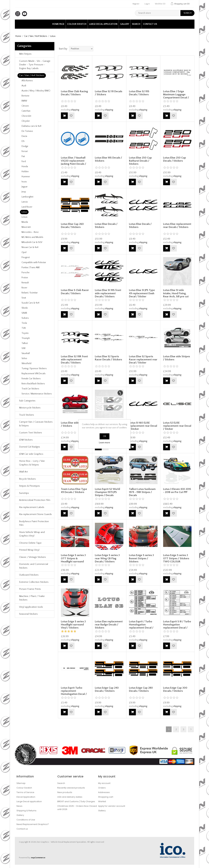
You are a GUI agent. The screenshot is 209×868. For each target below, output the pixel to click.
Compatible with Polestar (34, 262)
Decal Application (26, 797)
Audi (24, 86)
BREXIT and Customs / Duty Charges (76, 801)
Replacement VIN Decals (34, 374)
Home (18, 36)
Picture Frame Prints (30, 589)
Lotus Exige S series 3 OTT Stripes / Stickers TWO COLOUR (176, 558)
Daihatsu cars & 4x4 (31, 126)
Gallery (125, 24)
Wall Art (23, 472)
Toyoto (25, 333)
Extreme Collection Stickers (34, 582)
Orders (102, 788)
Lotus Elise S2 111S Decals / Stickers (139, 93)
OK (105, 436)
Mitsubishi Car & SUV (32, 242)
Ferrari (25, 151)
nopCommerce (38, 858)
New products (65, 792)
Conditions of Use (26, 820)
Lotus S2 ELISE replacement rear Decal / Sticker (177, 426)
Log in (147, 4)
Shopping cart (106, 797)
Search (136, 24)
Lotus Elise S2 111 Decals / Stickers (109, 93)
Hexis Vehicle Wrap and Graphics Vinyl (32, 534)
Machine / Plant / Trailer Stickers (32, 598)
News (19, 806)
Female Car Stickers (31, 379)
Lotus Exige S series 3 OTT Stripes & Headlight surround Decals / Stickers (73, 560)
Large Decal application (103, 24)
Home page (58, 24)
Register (136, 4)
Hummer (26, 177)
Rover (24, 288)
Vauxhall (26, 353)
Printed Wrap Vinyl (29, 550)
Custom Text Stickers (31, 433)
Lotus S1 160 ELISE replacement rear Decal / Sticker (143, 426)
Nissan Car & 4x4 (30, 247)
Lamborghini (27, 197)
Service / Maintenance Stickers (37, 394)
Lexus (24, 217)
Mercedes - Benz (30, 232)
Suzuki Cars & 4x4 (30, 303)
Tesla (24, 323)
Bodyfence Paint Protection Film (34, 523)
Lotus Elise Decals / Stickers (106, 226)
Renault (25, 283)
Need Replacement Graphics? (33, 824)
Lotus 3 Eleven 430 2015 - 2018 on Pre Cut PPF (177, 491)
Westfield (26, 363)
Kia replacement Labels (32, 507)
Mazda (25, 222)
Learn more (104, 443)
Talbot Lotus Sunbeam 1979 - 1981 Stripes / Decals (142, 492)
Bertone (25, 96)
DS (23, 141)
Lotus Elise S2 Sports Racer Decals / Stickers (108, 358)
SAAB (24, 313)
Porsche (26, 273)
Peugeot (26, 257)
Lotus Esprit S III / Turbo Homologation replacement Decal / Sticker (177, 626)
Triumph (26, 338)
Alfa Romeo (27, 81)
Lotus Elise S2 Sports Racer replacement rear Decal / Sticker (143, 360)
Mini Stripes (25, 54)
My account (104, 783)
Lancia (25, 202)
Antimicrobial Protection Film (35, 500)
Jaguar (25, 187)
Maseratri (26, 227)
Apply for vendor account (112, 806)
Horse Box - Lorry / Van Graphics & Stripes (32, 463)
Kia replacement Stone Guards (35, 514)
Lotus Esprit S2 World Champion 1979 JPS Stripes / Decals (107, 492)
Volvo (24, 358)
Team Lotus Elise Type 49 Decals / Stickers (74, 491)
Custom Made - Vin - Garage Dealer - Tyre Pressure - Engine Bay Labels (35, 65)
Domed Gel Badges (30, 447)
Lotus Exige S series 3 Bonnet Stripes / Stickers (141, 558)
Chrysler (26, 121)
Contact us (150, 24)
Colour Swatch (77, 24)
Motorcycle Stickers (30, 408)
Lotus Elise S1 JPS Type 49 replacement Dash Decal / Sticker (142, 293)
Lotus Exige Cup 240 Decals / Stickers (107, 689)
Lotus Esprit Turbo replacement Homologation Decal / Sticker (74, 693)
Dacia (24, 136)
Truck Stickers (27, 415)
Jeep (24, 192)
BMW (24, 101)
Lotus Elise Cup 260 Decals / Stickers (72, 226)
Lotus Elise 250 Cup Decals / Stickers (175, 159)
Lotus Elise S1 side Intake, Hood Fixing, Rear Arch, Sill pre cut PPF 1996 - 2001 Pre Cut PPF (177, 296)
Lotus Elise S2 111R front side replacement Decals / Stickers (74, 360)
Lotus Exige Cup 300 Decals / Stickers (175, 689)
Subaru (25, 318)
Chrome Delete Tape (30, 543)
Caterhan (26, 111)
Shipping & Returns (26, 811)
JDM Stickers (26, 440)
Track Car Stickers (30, 389)
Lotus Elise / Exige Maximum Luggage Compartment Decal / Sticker (176, 96)
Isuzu (24, 182)
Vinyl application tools (31, 607)
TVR (24, 328)
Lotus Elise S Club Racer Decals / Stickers (75, 292)
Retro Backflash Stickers (33, 384)
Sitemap (21, 783)
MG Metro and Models (32, 237)
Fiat (23, 156)
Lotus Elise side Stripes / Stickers (177, 358)
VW (24, 348)
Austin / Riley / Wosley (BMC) (36, 91)
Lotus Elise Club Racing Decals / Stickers (74, 93)
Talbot (25, 343)
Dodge (25, 146)
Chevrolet (26, 116)
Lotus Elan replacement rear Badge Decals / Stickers (109, 625)
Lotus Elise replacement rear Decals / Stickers (177, 226)
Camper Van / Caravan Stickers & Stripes (36, 424)
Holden (25, 172)
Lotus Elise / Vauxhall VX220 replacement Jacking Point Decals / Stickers (73, 162)
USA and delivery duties (70, 797)
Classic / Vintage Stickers (32, 557)
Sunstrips (24, 493)
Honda (25, 166)
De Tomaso (27, 131)
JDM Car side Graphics (31, 454)
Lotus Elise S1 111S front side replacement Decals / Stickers (108, 293)
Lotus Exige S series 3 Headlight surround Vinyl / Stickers (73, 625)
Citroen (25, 106)
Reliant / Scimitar (30, 293)
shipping (75, 110)
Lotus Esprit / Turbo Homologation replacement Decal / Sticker (141, 626)
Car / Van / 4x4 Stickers (36, 36)
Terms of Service (25, 792)
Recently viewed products (71, 788)
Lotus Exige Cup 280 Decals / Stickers (141, 689)
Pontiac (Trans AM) (31, 268)
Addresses (104, 792)
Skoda (25, 308)
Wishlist (102, 801)
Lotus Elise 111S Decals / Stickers (108, 159)
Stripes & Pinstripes (29, 486)
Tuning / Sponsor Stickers (34, 369)
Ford (24, 161)
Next (191, 729)
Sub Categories (27, 401)
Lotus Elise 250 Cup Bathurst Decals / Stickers (140, 161)
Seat (24, 298)
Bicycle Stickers (27, 479)
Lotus (24, 212)
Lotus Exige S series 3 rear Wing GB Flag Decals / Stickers (107, 558)
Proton (25, 278)
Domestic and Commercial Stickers (34, 566)
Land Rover (27, 207)
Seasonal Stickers (28, 614)
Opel (24, 252)
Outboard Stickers (29, 575)
